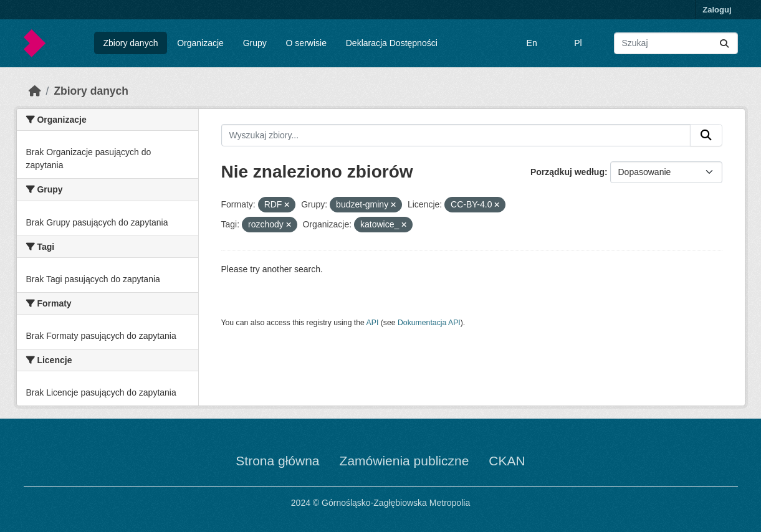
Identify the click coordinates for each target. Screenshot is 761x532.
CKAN (507, 461)
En (532, 43)
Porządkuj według (567, 172)
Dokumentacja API (429, 323)
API (373, 323)
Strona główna (277, 461)
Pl (578, 43)
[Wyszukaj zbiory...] (676, 43)
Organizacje (200, 43)
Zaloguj (717, 10)
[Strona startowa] (35, 91)
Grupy (255, 43)
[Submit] (724, 43)
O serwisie (306, 43)
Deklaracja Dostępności (392, 43)
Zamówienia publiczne (404, 461)
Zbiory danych (130, 43)
